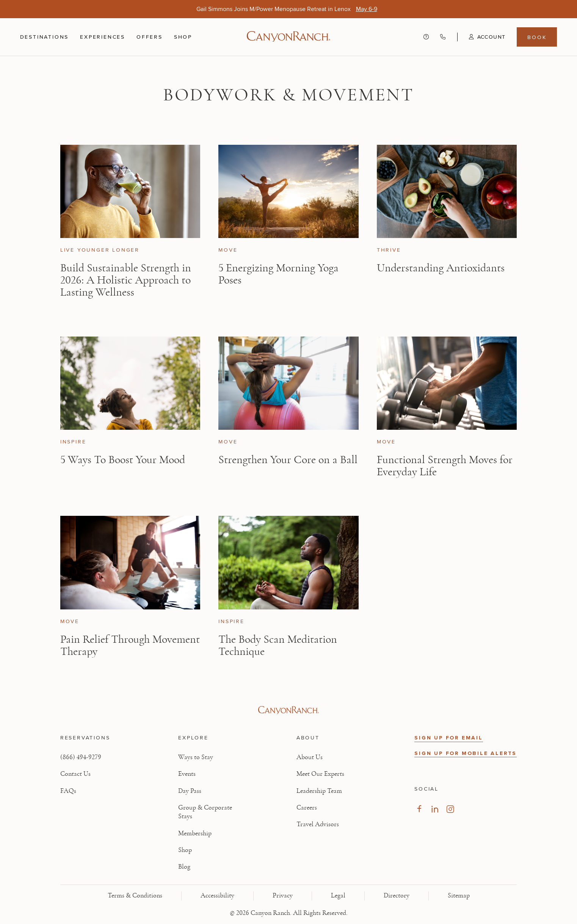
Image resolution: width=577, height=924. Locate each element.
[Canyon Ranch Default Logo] (288, 37)
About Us (310, 757)
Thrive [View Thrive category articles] (389, 250)
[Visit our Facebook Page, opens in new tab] (419, 809)
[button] (481, 37)
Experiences (103, 37)
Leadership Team (319, 791)
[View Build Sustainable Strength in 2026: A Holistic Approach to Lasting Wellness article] (130, 191)
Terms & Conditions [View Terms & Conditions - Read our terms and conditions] (135, 896)
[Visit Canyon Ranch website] (288, 710)
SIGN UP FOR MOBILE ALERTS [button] (466, 753)
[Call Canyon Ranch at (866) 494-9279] (443, 37)
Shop (183, 37)
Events (187, 774)
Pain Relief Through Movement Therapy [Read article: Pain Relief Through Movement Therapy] (130, 645)
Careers (307, 808)
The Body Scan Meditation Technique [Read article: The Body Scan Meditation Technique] (278, 645)
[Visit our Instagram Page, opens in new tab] (450, 809)
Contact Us (75, 774)
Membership (195, 833)
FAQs (68, 791)
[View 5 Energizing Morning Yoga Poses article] (288, 191)
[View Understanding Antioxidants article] (447, 191)
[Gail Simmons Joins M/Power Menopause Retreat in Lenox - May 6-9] (367, 9)
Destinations (45, 37)
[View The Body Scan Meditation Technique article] (288, 562)
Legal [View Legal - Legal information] (338, 896)
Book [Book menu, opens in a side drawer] (537, 37)
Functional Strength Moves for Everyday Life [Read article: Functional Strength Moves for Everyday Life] (445, 466)
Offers (150, 37)
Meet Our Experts (320, 774)
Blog (184, 867)
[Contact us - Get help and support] (426, 37)
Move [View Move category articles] (228, 250)
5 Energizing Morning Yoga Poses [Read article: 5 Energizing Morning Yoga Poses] (278, 274)
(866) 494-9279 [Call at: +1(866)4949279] (81, 757)
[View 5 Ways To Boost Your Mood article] (130, 383)
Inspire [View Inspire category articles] (73, 442)
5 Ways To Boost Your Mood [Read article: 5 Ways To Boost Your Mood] (123, 460)
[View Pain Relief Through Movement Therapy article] (130, 562)
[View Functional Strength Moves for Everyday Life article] (447, 383)
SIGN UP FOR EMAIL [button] (449, 738)
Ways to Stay (196, 757)
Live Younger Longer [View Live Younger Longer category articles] (100, 250)
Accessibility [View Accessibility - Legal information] (217, 896)
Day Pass (190, 791)
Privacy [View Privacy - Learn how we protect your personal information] (283, 896)
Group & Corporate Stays (205, 812)
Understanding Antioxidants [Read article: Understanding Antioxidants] (441, 268)
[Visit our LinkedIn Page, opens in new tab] (435, 809)
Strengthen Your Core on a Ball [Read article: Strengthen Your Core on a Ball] (288, 460)
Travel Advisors (318, 824)
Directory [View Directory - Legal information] (397, 896)
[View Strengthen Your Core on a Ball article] (288, 383)
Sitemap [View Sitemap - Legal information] (459, 896)
